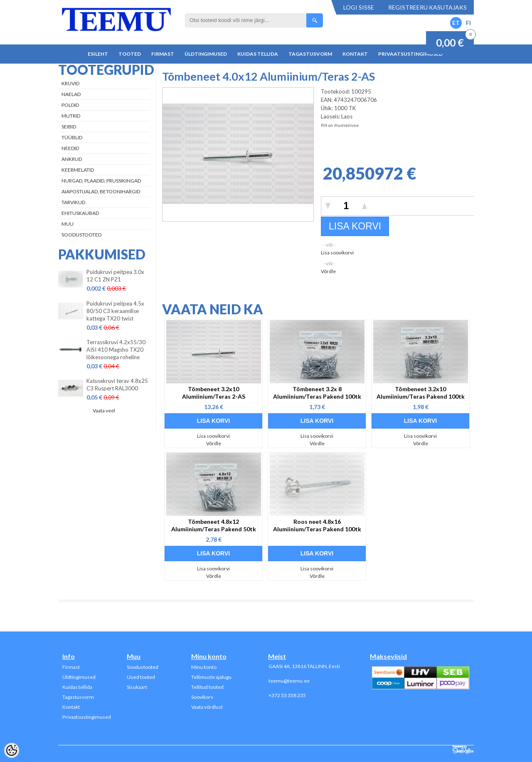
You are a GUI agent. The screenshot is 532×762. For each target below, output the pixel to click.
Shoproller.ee (463, 750)
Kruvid (70, 83)
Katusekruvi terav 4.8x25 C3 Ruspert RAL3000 (117, 385)
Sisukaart (137, 687)
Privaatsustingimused (410, 54)
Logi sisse (359, 7)
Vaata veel (104, 411)
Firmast (163, 54)
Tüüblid (72, 137)
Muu (68, 224)
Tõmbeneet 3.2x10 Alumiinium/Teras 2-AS (214, 393)
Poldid (70, 105)
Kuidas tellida (258, 54)
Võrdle (328, 271)
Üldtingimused (206, 54)
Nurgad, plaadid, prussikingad (101, 181)
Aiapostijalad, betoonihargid (101, 191)
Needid (70, 148)
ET (456, 23)
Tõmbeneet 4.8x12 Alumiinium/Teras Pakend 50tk (214, 525)
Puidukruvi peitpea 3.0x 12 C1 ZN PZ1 (115, 276)
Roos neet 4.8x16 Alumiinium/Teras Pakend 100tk (317, 525)
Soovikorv (202, 697)
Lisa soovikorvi (337, 253)
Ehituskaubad (80, 213)
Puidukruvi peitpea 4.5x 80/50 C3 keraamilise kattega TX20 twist (115, 311)
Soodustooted (81, 235)
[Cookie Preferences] (12, 750)
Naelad (71, 94)
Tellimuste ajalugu (211, 677)
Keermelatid (78, 170)
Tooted (130, 54)
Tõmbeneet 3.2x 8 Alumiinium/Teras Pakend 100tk (317, 393)
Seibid (69, 127)
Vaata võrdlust (207, 707)
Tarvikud (73, 202)
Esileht (98, 54)
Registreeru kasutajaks (427, 7)
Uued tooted (141, 677)
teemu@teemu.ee (289, 681)
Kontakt (355, 54)
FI (468, 23)
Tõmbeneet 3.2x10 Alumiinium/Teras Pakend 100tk (421, 393)
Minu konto (204, 667)
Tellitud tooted (207, 687)
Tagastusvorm (310, 54)
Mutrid (71, 116)
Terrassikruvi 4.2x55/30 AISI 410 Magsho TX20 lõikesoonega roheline (116, 350)
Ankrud (72, 159)
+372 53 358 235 (287, 695)
